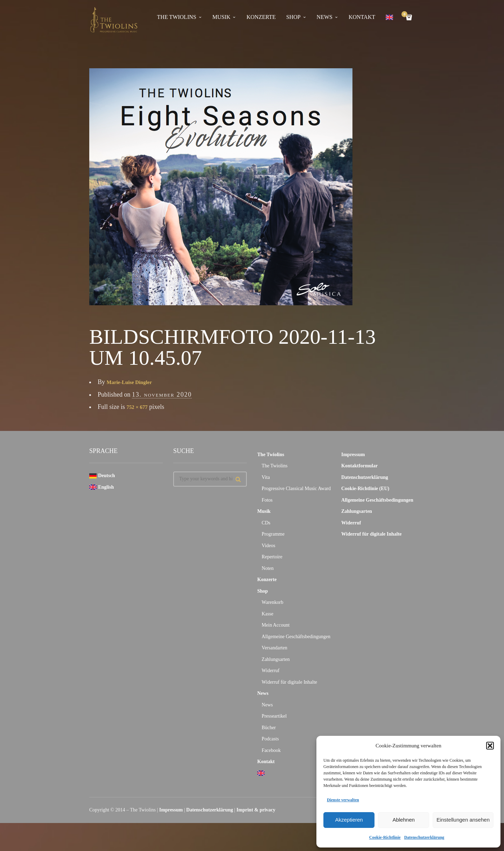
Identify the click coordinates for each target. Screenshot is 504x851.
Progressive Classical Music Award (296, 489)
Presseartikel (274, 716)
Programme (273, 534)
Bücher (269, 728)
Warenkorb (273, 602)
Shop (293, 17)
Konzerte (261, 17)
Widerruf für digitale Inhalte (289, 682)
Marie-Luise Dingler (134, 382)
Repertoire (272, 557)
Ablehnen (403, 820)
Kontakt (362, 17)
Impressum (353, 455)
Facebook (271, 750)
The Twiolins (177, 17)
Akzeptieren (349, 820)
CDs (266, 523)
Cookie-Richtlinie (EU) (365, 489)
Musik (222, 17)
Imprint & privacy (256, 810)
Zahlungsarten (276, 659)
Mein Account (276, 625)
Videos (269, 546)
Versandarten (275, 648)
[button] (490, 746)
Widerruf (271, 671)
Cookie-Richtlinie (385, 837)
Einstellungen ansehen (463, 820)
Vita (266, 477)
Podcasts (270, 739)
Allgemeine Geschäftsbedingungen (296, 637)
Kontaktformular (359, 466)
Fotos (267, 500)
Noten (268, 568)
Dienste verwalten (343, 800)
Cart (406, 15)
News (325, 17)
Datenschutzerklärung (424, 837)
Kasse (268, 614)
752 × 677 (139, 407)
